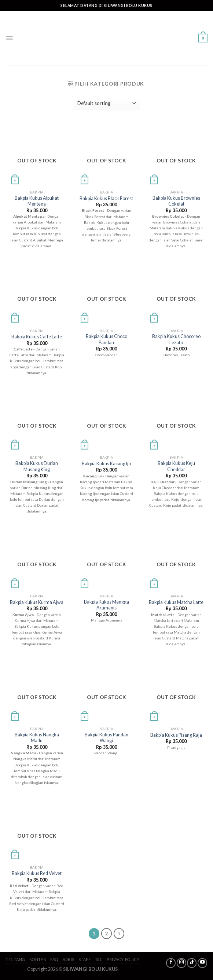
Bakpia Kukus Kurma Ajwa (37, 602)
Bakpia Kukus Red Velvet (37, 873)
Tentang (15, 959)
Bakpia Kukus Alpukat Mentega (37, 201)
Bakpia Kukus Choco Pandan (106, 339)
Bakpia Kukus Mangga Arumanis (106, 605)
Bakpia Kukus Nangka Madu (37, 738)
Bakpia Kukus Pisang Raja (176, 735)
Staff (85, 959)
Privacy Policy (123, 959)
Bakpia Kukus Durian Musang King (37, 466)
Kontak (38, 959)
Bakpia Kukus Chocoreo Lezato (176, 339)
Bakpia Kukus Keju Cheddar (176, 466)
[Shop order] (106, 103)
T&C (99, 959)
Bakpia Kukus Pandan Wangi (106, 738)
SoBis (68, 959)
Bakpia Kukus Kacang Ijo (106, 464)
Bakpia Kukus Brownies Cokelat (176, 201)
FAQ (54, 959)
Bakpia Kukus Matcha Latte (176, 602)
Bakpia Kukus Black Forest (106, 198)
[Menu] (9, 38)
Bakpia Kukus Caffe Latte (37, 337)
